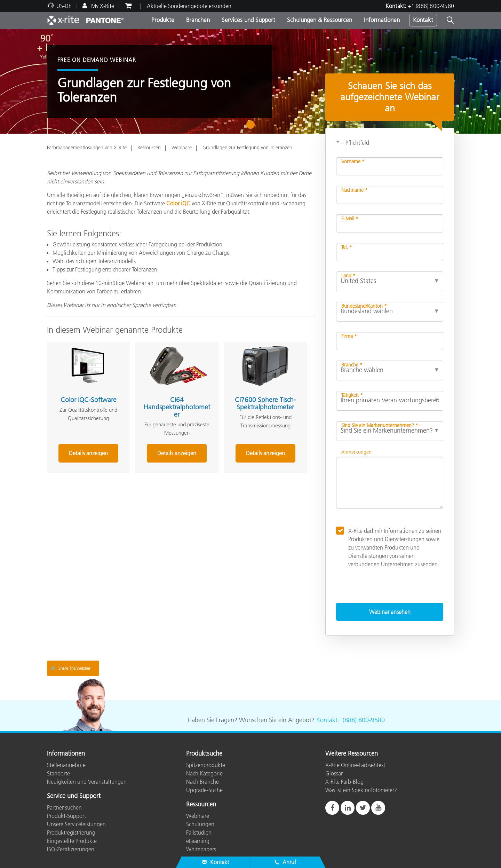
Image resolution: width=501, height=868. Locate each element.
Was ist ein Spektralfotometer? (361, 790)
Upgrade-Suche (204, 790)
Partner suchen (64, 807)
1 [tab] (252, 127)
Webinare (182, 148)
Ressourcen (149, 148)
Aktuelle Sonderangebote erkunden (189, 6)
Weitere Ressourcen (352, 754)
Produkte (163, 20)
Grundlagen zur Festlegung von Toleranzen (247, 148)
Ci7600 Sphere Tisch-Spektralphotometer (265, 403)
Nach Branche (202, 782)
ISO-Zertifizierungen (71, 849)
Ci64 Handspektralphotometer (177, 407)
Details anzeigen (88, 453)
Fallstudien (199, 833)
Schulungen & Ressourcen (320, 20)
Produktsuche (204, 754)
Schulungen (200, 824)
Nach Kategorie (204, 773)
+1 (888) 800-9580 (431, 6)
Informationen (382, 20)
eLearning (198, 841)
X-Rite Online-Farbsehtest (355, 765)
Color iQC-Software (89, 400)
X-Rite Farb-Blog (344, 782)
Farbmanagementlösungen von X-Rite (87, 148)
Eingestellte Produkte (72, 841)
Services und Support (248, 20)
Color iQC (178, 203)
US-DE (64, 6)
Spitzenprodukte (206, 765)
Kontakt (423, 20)
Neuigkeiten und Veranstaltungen (87, 782)
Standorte (58, 773)
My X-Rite (102, 6)
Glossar (334, 773)
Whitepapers (201, 849)
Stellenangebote (66, 765)
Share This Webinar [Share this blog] (70, 668)
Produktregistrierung (71, 833)
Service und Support (74, 796)
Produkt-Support (66, 816)
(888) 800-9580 (364, 720)
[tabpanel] (250, 81)
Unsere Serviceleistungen (76, 824)
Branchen (198, 20)
